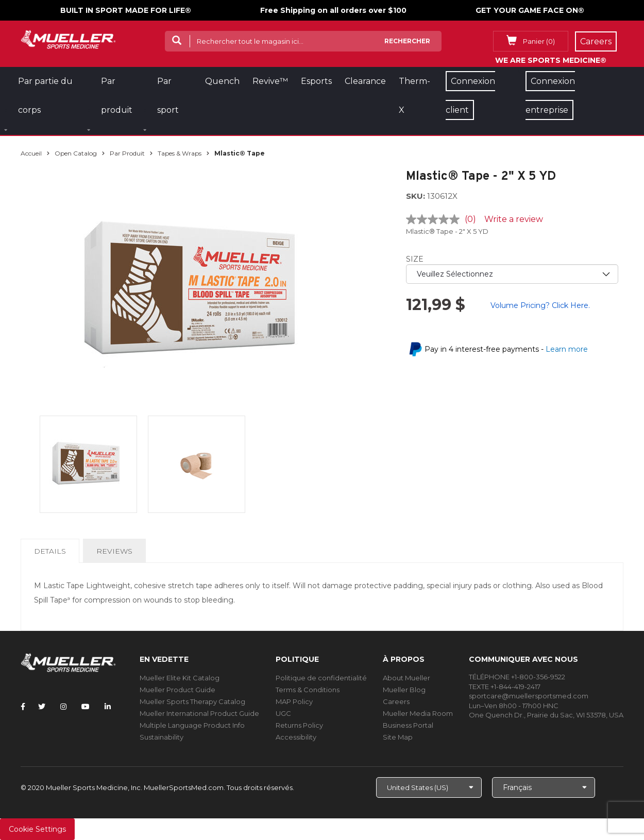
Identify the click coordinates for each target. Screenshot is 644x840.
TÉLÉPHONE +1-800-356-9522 (517, 677)
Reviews (114, 551)
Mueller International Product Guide (199, 713)
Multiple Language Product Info (192, 725)
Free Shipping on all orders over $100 (333, 10)
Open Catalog (76, 153)
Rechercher (407, 41)
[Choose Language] (544, 787)
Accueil (31, 153)
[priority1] (512, 274)
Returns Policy (299, 725)
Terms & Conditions (308, 690)
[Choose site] (429, 787)
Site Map (398, 737)
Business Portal (408, 725)
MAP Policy (294, 701)
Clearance (365, 81)
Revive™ (270, 81)
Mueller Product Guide (177, 690)
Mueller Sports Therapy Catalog (192, 701)
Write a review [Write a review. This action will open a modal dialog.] (514, 219)
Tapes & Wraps (180, 153)
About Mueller (406, 678)
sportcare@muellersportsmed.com (529, 696)
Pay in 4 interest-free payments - (506, 349)
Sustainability (162, 737)
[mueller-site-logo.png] (68, 38)
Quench (222, 81)
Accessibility (296, 737)
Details (52, 554)
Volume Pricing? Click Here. (540, 305)
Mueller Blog (404, 690)
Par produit (127, 153)
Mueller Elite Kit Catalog (180, 678)
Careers (396, 701)
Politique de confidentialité (321, 678)
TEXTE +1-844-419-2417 (505, 687)
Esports (316, 81)
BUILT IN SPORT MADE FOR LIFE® (126, 10)
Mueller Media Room (418, 713)
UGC (283, 713)
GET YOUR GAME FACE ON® (530, 10)
